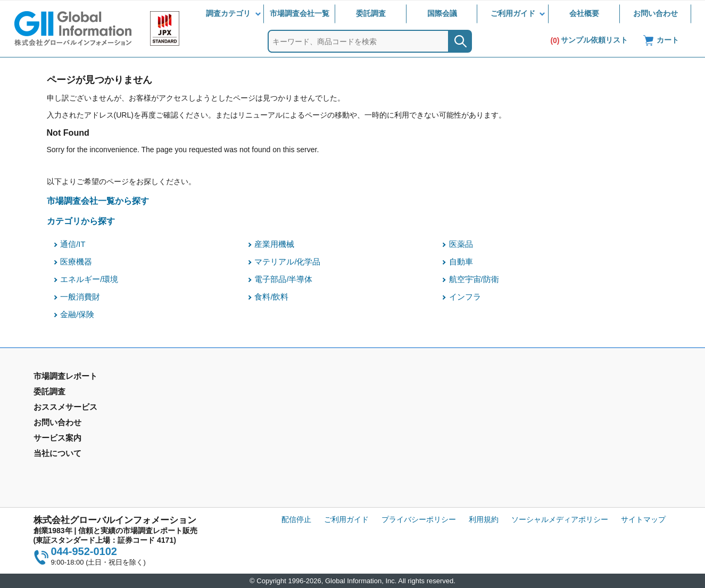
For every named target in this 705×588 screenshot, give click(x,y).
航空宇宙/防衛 (474, 279)
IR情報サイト (540, 409)
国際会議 (442, 13)
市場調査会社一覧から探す (98, 201)
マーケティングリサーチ (236, 409)
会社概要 (584, 13)
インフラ (465, 297)
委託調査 (371, 13)
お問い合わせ (656, 13)
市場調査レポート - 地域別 (78, 409)
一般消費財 (80, 297)
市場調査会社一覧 (300, 13)
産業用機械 (274, 244)
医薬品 (461, 244)
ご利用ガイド (513, 13)
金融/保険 (77, 314)
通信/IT (73, 244)
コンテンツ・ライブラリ (397, 462)
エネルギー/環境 (89, 279)
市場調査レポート (63, 393)
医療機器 (76, 262)
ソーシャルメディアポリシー (560, 519)
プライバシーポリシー (419, 519)
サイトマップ (643, 519)
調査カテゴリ (228, 13)
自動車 (461, 262)
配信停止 (296, 519)
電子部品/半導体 (283, 279)
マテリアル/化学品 (287, 262)
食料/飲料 (271, 297)
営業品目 (371, 431)
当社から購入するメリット (401, 446)
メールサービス (221, 446)
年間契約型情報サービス (74, 424)
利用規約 (484, 519)
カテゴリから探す (81, 221)
